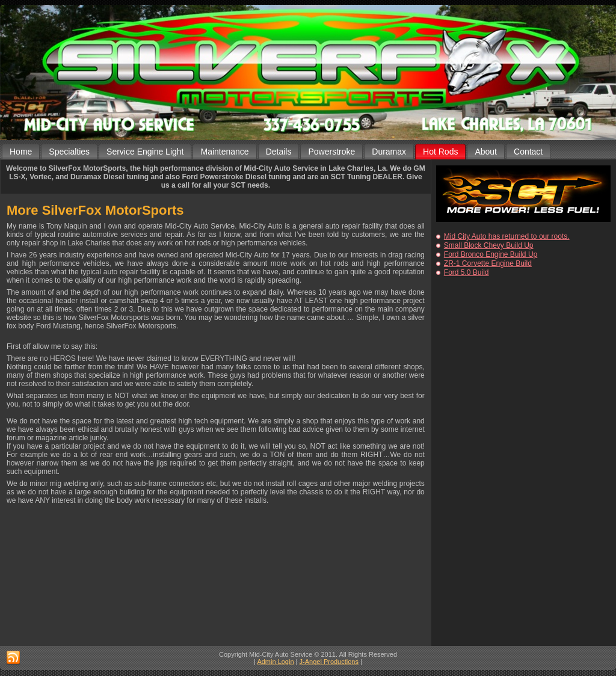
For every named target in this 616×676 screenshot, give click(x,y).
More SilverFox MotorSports (95, 210)
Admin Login (275, 662)
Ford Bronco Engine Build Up (491, 254)
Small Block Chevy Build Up (489, 245)
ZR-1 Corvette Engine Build (488, 263)
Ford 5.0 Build (467, 272)
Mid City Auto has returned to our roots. (507, 236)
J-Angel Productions (329, 662)
